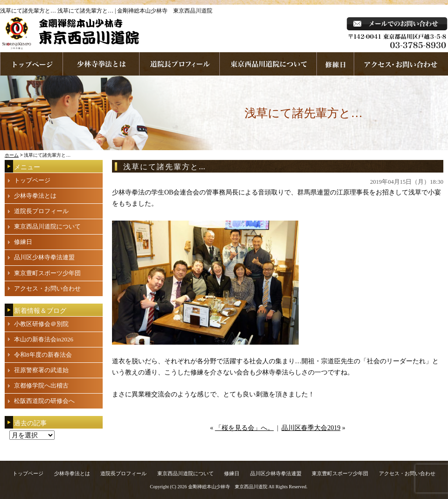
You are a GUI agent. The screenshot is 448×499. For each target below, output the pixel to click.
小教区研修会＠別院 (41, 324)
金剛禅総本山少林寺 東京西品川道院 (228, 487)
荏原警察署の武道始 (41, 370)
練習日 (336, 64)
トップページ (32, 180)
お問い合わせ (401, 64)
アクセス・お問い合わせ (47, 288)
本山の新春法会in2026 (44, 339)
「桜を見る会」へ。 (245, 428)
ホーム (12, 155)
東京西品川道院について (268, 64)
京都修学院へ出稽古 (41, 385)
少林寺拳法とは (101, 64)
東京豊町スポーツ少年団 (47, 273)
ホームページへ (31, 64)
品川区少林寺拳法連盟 (44, 257)
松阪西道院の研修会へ (44, 401)
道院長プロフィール (180, 64)
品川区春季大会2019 (311, 428)
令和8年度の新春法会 (43, 355)
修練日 (23, 242)
